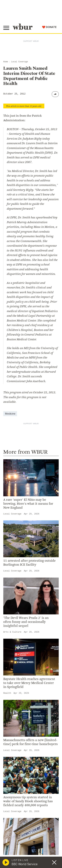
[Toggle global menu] (6, 28)
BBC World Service (25, 864)
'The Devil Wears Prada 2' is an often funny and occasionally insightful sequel (26, 622)
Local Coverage (20, 62)
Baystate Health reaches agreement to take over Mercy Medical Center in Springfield (29, 683)
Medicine (10, 414)
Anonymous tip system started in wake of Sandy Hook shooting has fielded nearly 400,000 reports (28, 801)
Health (7, 693)
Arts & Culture (12, 632)
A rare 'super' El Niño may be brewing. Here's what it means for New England (28, 504)
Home (6, 62)
